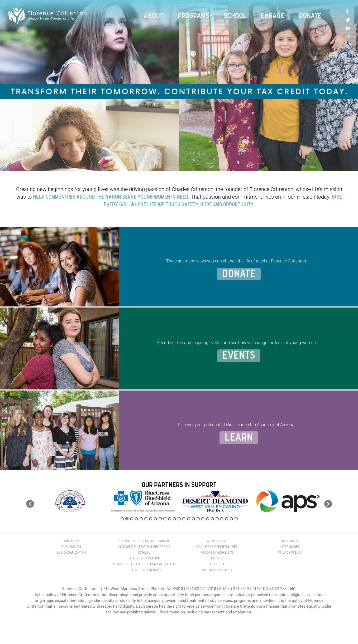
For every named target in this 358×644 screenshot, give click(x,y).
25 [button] (236, 519)
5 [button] (141, 519)
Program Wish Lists (217, 553)
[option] (70, 501)
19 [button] (208, 519)
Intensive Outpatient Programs (144, 547)
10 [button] (165, 519)
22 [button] (222, 519)
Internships (290, 547)
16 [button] (193, 519)
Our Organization (71, 553)
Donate (310, 16)
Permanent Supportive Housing (144, 541)
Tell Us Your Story (217, 570)
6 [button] (146, 519)
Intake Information (144, 558)
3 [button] (132, 519)
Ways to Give (217, 541)
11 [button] (170, 519)
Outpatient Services (144, 570)
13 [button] (179, 519)
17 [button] (198, 519)
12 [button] (174, 519)
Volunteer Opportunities (217, 547)
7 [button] (151, 519)
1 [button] (122, 519)
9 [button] (160, 519)
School (235, 16)
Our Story (71, 541)
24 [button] (231, 519)
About (153, 16)
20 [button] (212, 519)
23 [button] (227, 519)
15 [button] (189, 519)
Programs (194, 16)
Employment (290, 541)
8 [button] (155, 519)
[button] (30, 504)
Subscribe (217, 564)
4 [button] (136, 519)
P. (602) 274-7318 (201, 589)
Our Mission (71, 547)
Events (239, 356)
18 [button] (203, 519)
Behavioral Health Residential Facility (144, 564)
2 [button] (127, 519)
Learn (239, 438)
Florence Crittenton (79, 589)
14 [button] (184, 519)
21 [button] (217, 519)
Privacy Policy (290, 553)
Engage (273, 16)
